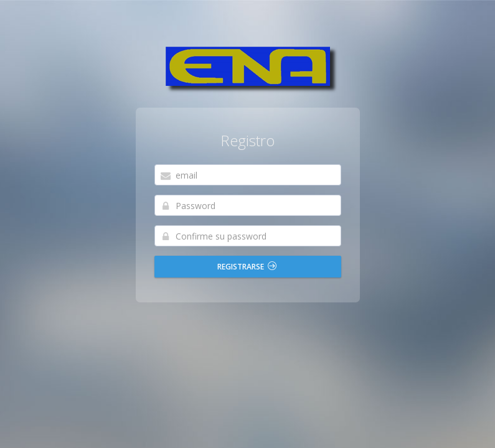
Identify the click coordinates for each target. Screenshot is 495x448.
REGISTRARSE (247, 267)
